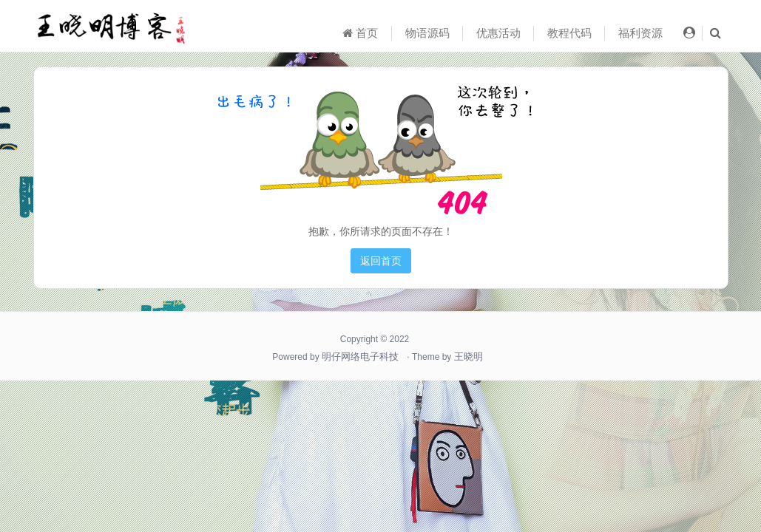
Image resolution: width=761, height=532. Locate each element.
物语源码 (427, 33)
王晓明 (469, 357)
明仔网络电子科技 (360, 357)
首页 (360, 33)
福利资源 (640, 33)
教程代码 (569, 33)
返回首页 (381, 261)
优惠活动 (498, 33)
